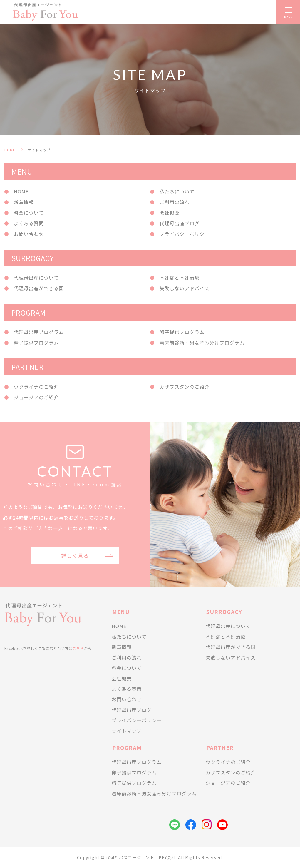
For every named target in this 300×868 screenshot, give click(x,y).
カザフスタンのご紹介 (185, 387)
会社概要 (170, 213)
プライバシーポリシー (185, 234)
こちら (78, 648)
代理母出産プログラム (39, 332)
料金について (29, 213)
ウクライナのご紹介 (36, 387)
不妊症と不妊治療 (180, 278)
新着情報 (24, 202)
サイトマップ (127, 731)
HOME (10, 150)
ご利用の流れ (175, 202)
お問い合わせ (29, 234)
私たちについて (177, 191)
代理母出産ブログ (180, 223)
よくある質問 (29, 223)
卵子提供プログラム (182, 332)
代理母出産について (36, 278)
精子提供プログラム (36, 343)
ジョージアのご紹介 (36, 397)
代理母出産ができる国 (39, 288)
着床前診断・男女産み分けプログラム (202, 343)
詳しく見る (75, 555)
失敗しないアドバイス (185, 288)
